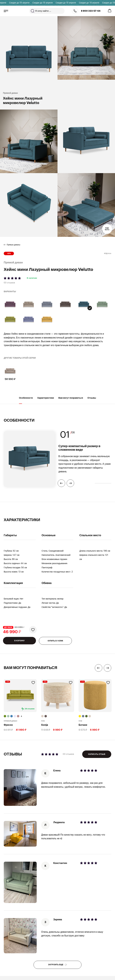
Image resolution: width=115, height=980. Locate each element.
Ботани (83, 725)
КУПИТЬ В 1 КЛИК (55, 641)
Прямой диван (10, 721)
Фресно (8, 725)
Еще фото (107, 229)
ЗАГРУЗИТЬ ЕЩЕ (57, 965)
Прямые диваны (13, 245)
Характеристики (46, 400)
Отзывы (92, 400)
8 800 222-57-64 (91, 11)
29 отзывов (30, 709)
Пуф (43, 721)
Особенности (26, 400)
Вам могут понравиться (71, 400)
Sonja (45, 725)
